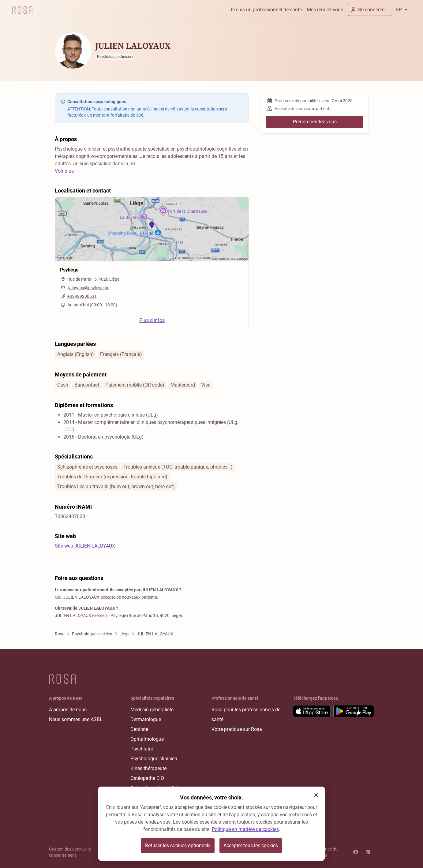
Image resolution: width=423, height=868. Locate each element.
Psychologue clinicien (154, 759)
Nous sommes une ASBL (76, 719)
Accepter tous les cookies (251, 846)
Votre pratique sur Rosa (237, 729)
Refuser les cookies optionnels (178, 846)
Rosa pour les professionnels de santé (246, 715)
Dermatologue (146, 719)
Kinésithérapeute (148, 768)
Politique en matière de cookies (245, 829)
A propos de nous (68, 710)
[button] (316, 795)
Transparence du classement (322, 852)
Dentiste (139, 729)
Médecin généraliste (152, 710)
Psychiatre (142, 749)
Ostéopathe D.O (147, 778)
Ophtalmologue (147, 739)
